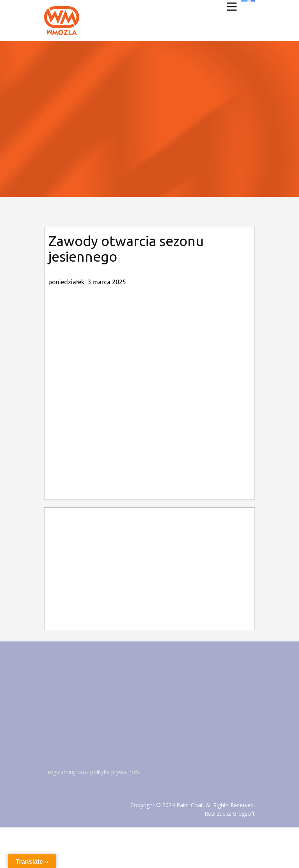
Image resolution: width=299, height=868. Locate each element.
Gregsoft (244, 814)
